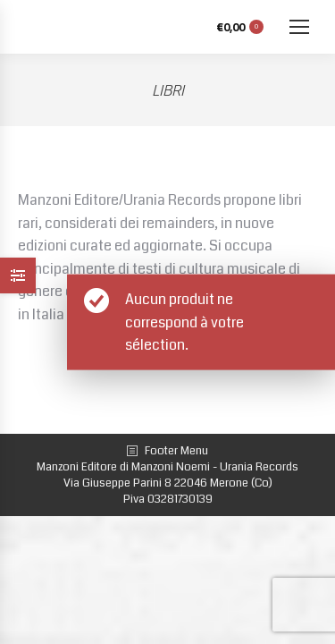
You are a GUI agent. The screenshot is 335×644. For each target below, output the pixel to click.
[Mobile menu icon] (299, 27)
